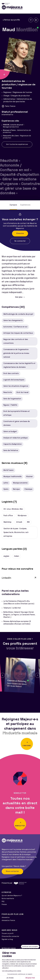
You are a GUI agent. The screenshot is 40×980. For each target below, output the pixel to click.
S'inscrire (20, 233)
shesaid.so (6, 918)
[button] (2, 675)
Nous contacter (12, 871)
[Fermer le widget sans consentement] (30, 947)
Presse (4, 904)
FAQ (3, 902)
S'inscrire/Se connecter (10, 936)
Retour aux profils (11, 20)
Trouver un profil (8, 934)
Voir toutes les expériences (17, 144)
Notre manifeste (8, 899)
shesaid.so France (8, 920)
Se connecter (20, 241)
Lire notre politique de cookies (12, 971)
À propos (13, 205)
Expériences (25, 205)
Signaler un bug (7, 939)
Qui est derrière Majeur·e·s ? (12, 896)
